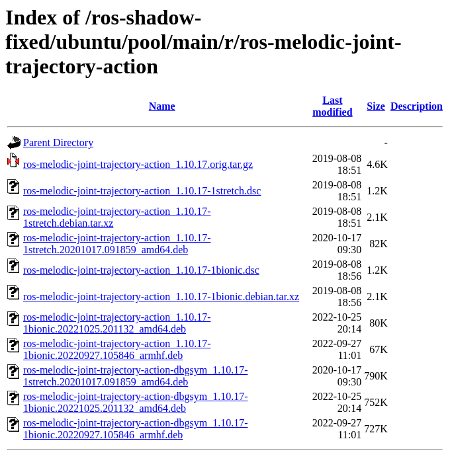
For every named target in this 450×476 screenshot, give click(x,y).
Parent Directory (58, 142)
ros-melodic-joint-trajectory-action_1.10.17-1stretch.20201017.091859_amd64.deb (117, 244)
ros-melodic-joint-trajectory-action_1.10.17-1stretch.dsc (142, 191)
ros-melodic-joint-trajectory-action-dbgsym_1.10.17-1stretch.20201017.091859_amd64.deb (135, 376)
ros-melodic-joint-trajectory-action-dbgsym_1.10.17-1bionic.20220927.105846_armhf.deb (135, 429)
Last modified (332, 106)
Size (376, 106)
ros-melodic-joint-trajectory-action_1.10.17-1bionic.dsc (141, 270)
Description (417, 106)
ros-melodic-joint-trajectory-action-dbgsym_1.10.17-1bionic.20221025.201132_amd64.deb (135, 402)
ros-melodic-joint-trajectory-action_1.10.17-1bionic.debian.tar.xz (161, 297)
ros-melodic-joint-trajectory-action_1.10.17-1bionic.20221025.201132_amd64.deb (117, 323)
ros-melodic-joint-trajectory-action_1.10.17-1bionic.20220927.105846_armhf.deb (117, 349)
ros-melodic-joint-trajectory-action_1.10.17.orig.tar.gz (138, 164)
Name (162, 106)
